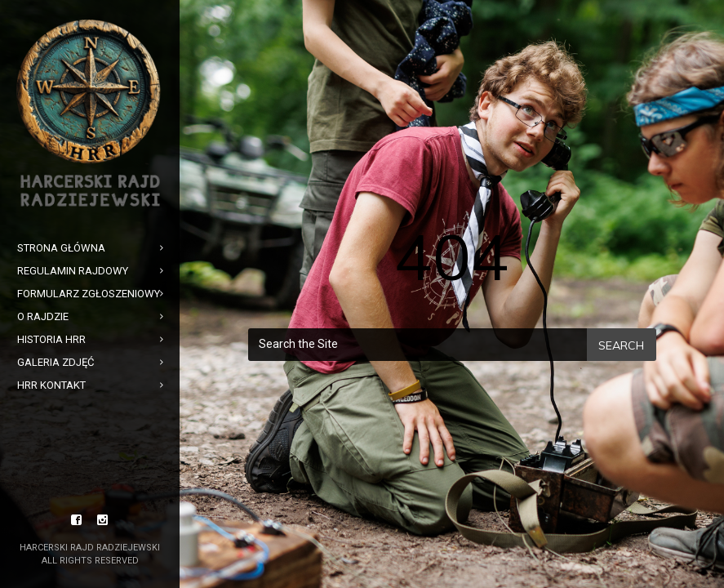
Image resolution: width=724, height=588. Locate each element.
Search (621, 345)
